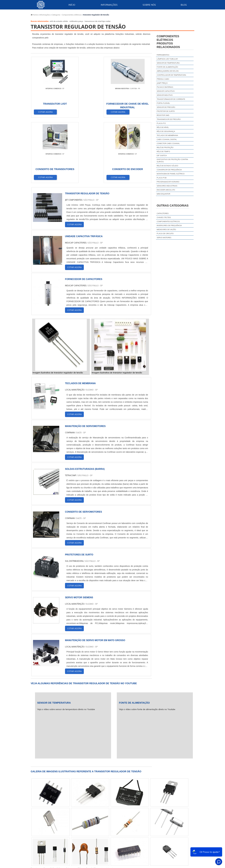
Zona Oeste (70, 850)
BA (103, 819)
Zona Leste (97, 850)
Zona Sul (84, 850)
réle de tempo (163, 151)
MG (54, 819)
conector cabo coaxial (168, 143)
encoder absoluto (166, 190)
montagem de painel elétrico (171, 174)
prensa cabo (163, 79)
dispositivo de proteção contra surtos (172, 160)
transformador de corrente (171, 99)
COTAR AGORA (46, 112)
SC (82, 819)
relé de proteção (165, 147)
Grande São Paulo (114, 850)
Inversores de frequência (169, 225)
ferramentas (163, 55)
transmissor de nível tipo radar (98, 21)
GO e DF (119, 819)
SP (68, 819)
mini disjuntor (163, 194)
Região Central (40, 850)
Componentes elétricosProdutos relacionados (168, 42)
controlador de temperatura (171, 75)
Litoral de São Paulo (135, 850)
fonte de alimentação (167, 67)
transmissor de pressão (169, 119)
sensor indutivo (165, 95)
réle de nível (163, 127)
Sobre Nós (149, 5)
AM (128, 819)
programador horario (168, 182)
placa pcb (162, 178)
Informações (109, 5)
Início (72, 5)
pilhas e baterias (165, 87)
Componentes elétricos (168, 221)
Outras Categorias (173, 206)
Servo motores (164, 237)
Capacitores (163, 213)
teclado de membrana (167, 135)
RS (89, 819)
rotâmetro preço (76, 21)
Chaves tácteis (164, 217)
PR (75, 819)
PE (96, 819)
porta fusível (163, 103)
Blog (184, 5)
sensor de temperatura (168, 63)
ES (61, 819)
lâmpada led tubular (167, 59)
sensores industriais (167, 186)
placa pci (161, 123)
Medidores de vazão (166, 229)
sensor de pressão (166, 107)
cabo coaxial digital (167, 139)
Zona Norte (56, 850)
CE (110, 819)
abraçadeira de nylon (168, 71)
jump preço (162, 83)
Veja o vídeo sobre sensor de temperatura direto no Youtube (66, 645)
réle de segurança (166, 131)
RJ (48, 819)
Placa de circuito (165, 233)
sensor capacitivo (166, 91)
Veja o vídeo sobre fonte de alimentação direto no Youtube (147, 645)
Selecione (38, 819)
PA (135, 819)
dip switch (162, 155)
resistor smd (163, 115)
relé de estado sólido (59, 21)
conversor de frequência (169, 170)
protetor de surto (166, 111)
